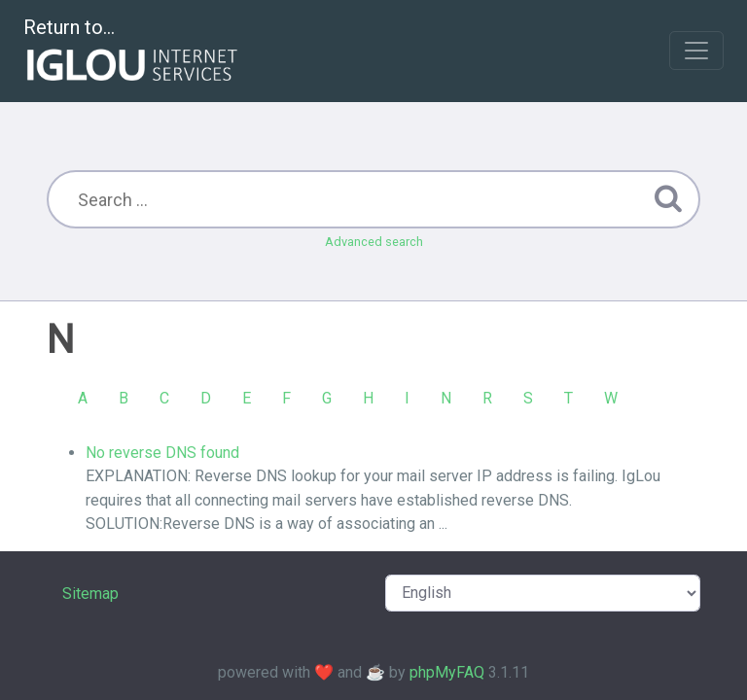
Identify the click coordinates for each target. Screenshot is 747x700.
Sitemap (90, 594)
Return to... (133, 52)
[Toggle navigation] (696, 51)
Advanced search (374, 242)
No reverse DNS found (162, 453)
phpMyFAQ (447, 672)
